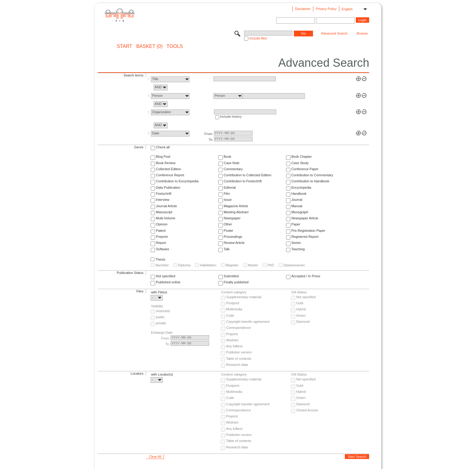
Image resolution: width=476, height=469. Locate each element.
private (161, 323)
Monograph (300, 212)
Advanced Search (334, 33)
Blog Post (163, 157)
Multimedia (234, 309)
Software (163, 249)
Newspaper (232, 218)
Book (228, 157)
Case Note (232, 163)
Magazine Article (236, 206)
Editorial (230, 187)
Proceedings (233, 237)
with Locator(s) (162, 374)
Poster (229, 231)
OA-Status (299, 292)
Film (227, 194)
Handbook (299, 194)
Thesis (160, 259)
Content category (234, 292)
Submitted (231, 276)
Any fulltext (234, 346)
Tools (175, 46)
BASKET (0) (150, 46)
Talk (227, 249)
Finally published (236, 282)
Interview (163, 200)
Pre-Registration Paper (308, 231)
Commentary (233, 169)
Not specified (166, 276)
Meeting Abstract (236, 212)
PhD (271, 265)
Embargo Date (162, 332)
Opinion (162, 224)
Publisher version (239, 352)
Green (301, 315)
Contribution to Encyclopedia (177, 181)
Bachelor (162, 265)
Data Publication (168, 187)
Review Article (234, 243)
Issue (228, 200)
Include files (258, 38)
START (125, 46)
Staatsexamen (294, 265)
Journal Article (167, 206)
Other (228, 224)
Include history (231, 116)
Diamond (303, 322)
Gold (300, 303)
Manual (297, 206)
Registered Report (305, 237)
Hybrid (301, 309)
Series (296, 243)
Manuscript (164, 212)
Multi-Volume (166, 218)
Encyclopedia (301, 187)
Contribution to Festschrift (243, 181)
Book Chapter (302, 157)
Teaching (298, 249)
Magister (232, 265)
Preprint (162, 237)
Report (161, 243)
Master (253, 265)
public (160, 317)
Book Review (166, 163)
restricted (163, 311)
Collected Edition (169, 169)
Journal (297, 200)
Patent (161, 231)
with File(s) (159, 292)
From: (209, 134)
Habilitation (208, 265)
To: (211, 140)
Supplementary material (244, 297)
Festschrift (164, 194)
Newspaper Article (305, 218)
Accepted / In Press (306, 276)
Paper (296, 224)
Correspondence (238, 328)
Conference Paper (305, 169)
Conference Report (170, 175)
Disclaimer (303, 9)
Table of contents (239, 359)
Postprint (233, 303)
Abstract (232, 340)
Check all (163, 147)
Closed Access (307, 410)
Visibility (157, 306)
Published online (168, 282)
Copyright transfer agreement (248, 322)
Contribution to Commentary (312, 175)
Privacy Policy (326, 9)
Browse (362, 33)
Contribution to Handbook (310, 181)
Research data (237, 365)
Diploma (184, 265)
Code (230, 315)
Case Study (300, 163)
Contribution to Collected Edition (248, 175)
